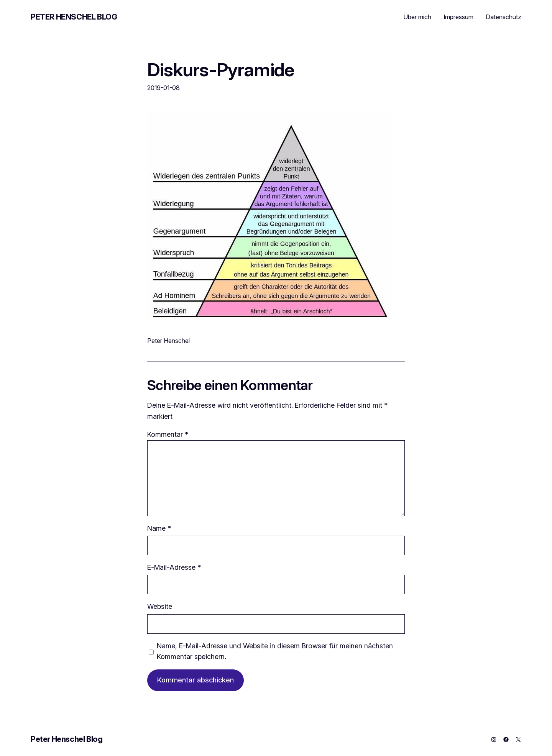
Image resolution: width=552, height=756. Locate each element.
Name (159, 528)
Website (160, 606)
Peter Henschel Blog (74, 17)
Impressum (458, 17)
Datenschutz (504, 17)
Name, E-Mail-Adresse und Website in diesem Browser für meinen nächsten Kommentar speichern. (275, 651)
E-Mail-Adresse (174, 567)
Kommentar (168, 434)
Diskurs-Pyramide (221, 70)
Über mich (417, 17)
